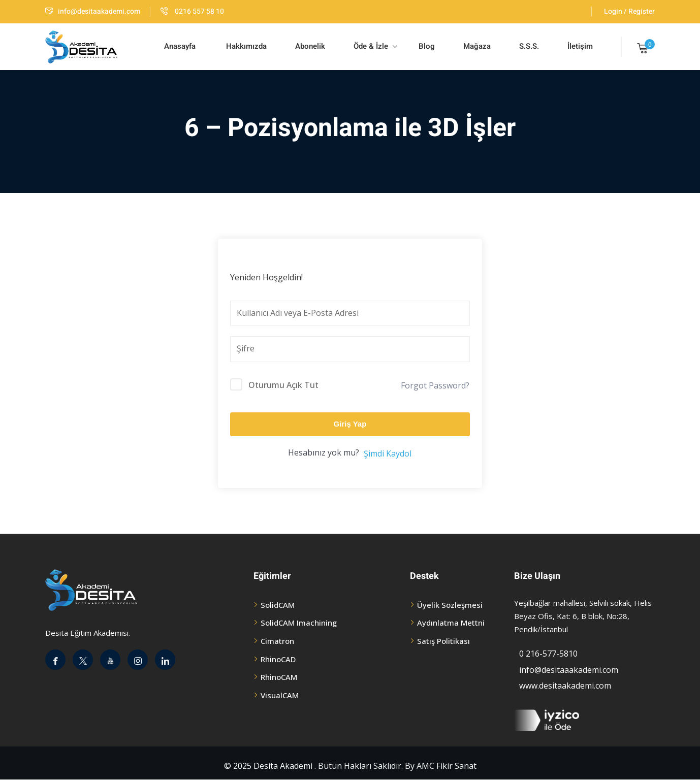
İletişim (580, 46)
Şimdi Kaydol (388, 453)
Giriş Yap (350, 424)
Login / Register (629, 11)
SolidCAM (278, 605)
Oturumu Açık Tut (283, 385)
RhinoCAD (278, 659)
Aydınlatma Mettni (451, 623)
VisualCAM (280, 695)
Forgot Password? (435, 385)
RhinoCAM (279, 677)
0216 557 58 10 (192, 11)
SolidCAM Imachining (299, 623)
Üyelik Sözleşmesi (450, 605)
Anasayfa (180, 46)
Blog (426, 46)
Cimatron (277, 641)
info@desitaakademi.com (93, 11)
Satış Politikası (443, 641)
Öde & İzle (375, 46)
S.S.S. (529, 46)
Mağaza (477, 46)
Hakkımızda (245, 46)
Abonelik (310, 46)
